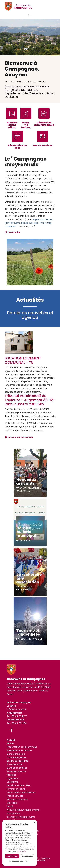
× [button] (34, 823)
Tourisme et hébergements (21, 817)
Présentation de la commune (22, 747)
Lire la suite (14, 232)
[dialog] (20, 843)
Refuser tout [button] (28, 856)
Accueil (11, 740)
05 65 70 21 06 (19, 723)
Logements (13, 778)
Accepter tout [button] (12, 856)
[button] (30, 16)
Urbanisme (13, 782)
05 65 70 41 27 (19, 716)
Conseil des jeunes (17, 757)
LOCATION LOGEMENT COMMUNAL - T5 (23, 360)
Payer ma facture (16, 789)
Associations (14, 813)
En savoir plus (21, 852)
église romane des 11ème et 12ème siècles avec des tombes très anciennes (29, 223)
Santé (10, 806)
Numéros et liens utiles (19, 785)
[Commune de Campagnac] (9, 7)
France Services (15, 796)
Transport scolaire (17, 771)
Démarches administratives (21, 792)
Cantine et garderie (17, 768)
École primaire (14, 764)
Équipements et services (20, 750)
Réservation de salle (17, 799)
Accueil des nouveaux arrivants (23, 810)
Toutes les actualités (20, 437)
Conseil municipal (16, 754)
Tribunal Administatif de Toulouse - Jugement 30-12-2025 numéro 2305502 (30, 400)
